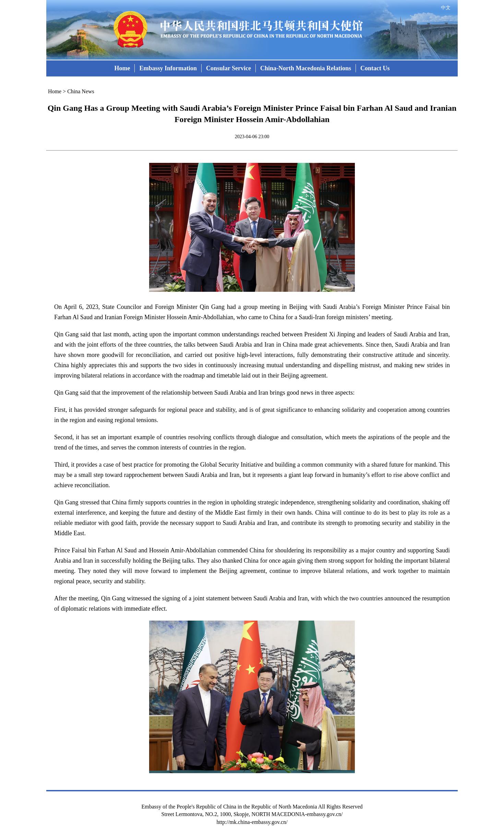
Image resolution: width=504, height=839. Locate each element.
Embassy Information (168, 68)
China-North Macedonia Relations (306, 68)
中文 (446, 8)
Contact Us (375, 68)
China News (81, 91)
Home (122, 68)
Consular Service (229, 68)
